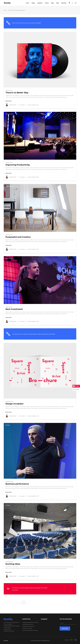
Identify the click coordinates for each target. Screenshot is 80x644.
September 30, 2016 (9, 402)
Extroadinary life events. (28, 624)
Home (5, 10)
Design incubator (15, 404)
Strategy (8, 34)
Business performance (17, 484)
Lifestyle (34, 105)
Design (30, 105)
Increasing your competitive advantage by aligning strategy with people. (34, 334)
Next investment (14, 309)
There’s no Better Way (17, 93)
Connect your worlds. (27, 628)
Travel (37, 105)
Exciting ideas (13, 564)
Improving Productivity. (18, 165)
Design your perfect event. (29, 626)
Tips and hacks (10, 114)
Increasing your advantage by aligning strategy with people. (30, 588)
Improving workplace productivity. (30, 630)
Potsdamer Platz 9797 (9, 631)
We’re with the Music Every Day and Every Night (27, 23)
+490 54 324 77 (7, 629)
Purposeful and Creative (18, 237)
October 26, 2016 (9, 163)
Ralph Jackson (13, 105)
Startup (8, 345)
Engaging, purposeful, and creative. (31, 622)
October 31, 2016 (9, 90)
